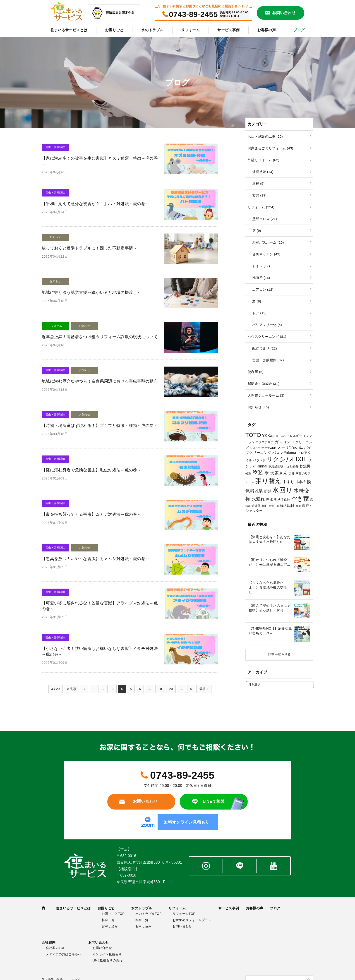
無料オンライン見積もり (187, 822)
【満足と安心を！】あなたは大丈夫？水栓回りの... (270, 539)
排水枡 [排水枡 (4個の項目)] (301, 482)
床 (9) (257, 231)
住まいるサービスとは (69, 30)
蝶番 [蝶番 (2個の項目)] (298, 506)
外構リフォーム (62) (264, 160)
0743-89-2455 (193, 14)
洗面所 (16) (261, 278)
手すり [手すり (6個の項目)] (288, 482)
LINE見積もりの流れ (107, 960)
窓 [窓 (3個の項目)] (312, 500)
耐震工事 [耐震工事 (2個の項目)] (274, 506)
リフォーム (190, 30)
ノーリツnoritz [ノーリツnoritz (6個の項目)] (290, 447)
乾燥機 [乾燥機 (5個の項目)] (305, 466)
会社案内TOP (56, 948)
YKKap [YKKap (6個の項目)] (268, 436)
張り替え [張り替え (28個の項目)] (268, 481)
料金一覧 (108, 920)
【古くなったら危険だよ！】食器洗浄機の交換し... (268, 587)
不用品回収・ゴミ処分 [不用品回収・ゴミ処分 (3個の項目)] (283, 466)
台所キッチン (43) (266, 254)
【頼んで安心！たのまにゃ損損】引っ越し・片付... (270, 608)
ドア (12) (259, 313)
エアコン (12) (263, 289)
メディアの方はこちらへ (64, 954)
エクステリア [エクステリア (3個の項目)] (264, 442)
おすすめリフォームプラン (192, 920)
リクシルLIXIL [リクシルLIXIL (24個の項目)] (287, 459)
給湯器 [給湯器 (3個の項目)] (256, 506)
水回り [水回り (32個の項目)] (282, 490)
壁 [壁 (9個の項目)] (267, 473)
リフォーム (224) (261, 207)
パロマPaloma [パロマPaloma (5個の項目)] (284, 453)
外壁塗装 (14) (263, 172)
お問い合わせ (284, 13)
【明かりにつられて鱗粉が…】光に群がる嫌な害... (269, 562)
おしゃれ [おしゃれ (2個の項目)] (281, 436)
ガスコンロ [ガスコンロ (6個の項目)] (284, 442)
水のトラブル (152, 30)
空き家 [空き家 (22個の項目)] (300, 499)
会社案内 (49, 942)
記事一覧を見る (279, 654)
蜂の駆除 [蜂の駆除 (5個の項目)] (287, 506)
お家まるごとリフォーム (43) (270, 148)
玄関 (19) (259, 195)
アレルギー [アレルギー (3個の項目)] (294, 436)
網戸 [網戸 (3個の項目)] (265, 506)
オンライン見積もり (107, 954)
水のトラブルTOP (148, 914)
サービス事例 (228, 30)
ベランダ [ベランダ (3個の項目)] (259, 460)
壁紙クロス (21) (265, 219)
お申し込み (110, 926)
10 (160, 689)
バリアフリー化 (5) (267, 325)
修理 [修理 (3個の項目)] (248, 473)
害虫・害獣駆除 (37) (268, 360)
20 (171, 689)
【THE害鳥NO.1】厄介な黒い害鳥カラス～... (270, 631)
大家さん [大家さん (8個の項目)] (279, 473)
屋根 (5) (258, 183)
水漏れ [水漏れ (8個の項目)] (258, 499)
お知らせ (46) (258, 407)
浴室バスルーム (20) (268, 242)
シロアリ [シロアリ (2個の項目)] (255, 448)
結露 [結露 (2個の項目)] (248, 506)
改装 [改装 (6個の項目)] (259, 491)
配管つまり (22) (265, 348)
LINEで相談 (214, 801)
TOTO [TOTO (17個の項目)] (253, 435)
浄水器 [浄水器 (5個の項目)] (271, 499)
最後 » (204, 689)
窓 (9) (257, 301)
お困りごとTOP (113, 914)
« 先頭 (72, 689)
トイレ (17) (261, 266)
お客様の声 (266, 30)
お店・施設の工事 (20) (265, 136)
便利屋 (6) (256, 372)
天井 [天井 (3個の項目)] (292, 473)
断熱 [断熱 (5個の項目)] (268, 491)
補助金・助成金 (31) (264, 384)
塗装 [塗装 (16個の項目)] (258, 473)
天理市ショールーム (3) (266, 395)
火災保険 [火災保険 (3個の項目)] (284, 500)
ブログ (299, 30)
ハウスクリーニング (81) (267, 337)
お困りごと (114, 30)
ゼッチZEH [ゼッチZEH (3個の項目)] (269, 448)
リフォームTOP (184, 914)
